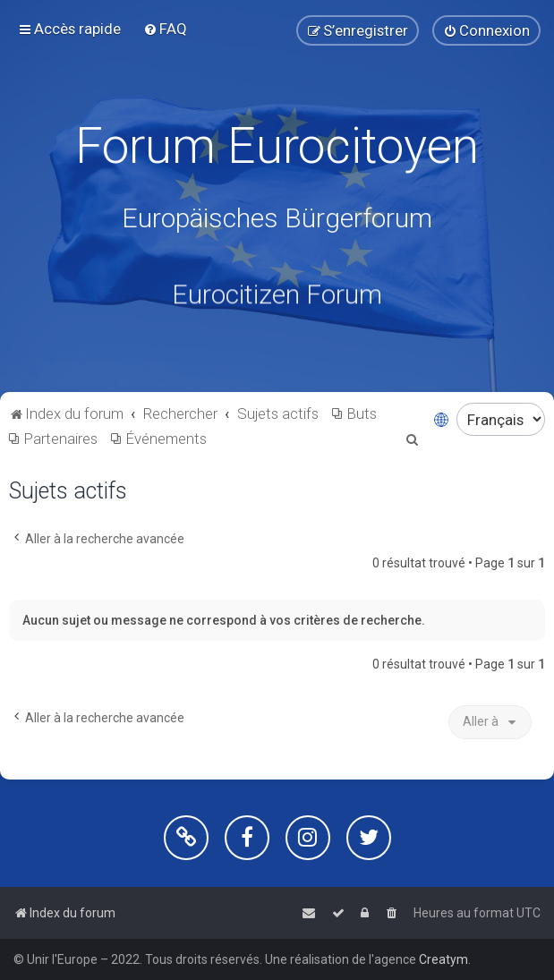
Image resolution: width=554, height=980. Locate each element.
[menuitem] (165, 29)
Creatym (443, 959)
